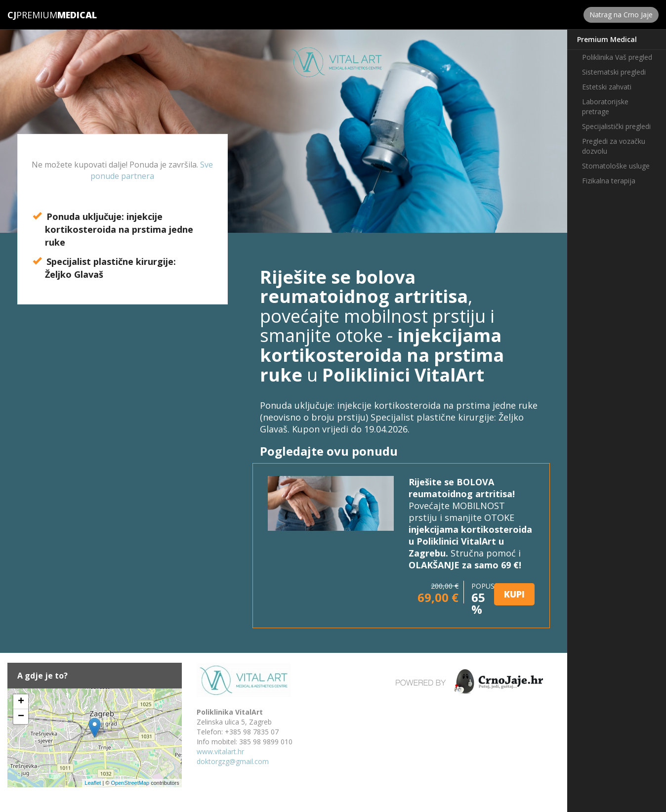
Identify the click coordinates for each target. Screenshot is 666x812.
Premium (32, 15)
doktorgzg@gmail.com (233, 761)
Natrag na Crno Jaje (621, 15)
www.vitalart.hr (220, 751)
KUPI (514, 594)
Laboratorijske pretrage (605, 107)
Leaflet (93, 783)
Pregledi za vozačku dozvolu (614, 146)
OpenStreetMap (130, 783)
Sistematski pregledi (614, 72)
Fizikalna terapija (609, 181)
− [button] (21, 717)
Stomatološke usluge (616, 166)
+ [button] (21, 702)
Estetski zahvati (607, 87)
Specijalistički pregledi (616, 126)
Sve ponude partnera (152, 170)
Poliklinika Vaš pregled (617, 57)
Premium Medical (607, 39)
